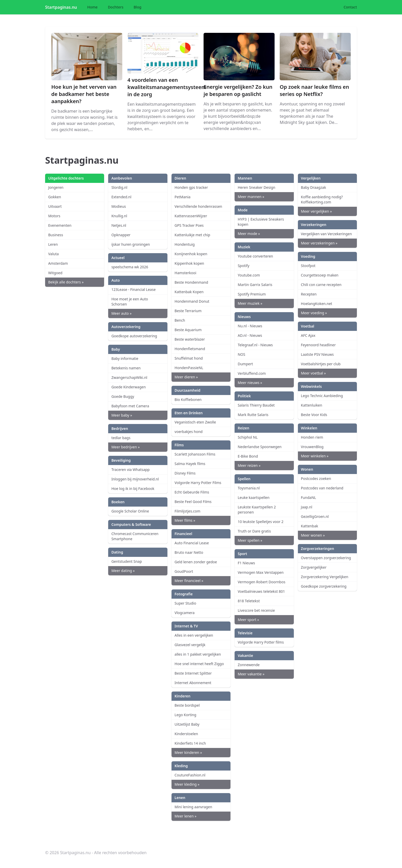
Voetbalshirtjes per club (321, 364)
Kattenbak (310, 526)
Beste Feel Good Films (193, 502)
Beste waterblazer (190, 339)
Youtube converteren (255, 256)
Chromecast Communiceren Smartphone (135, 536)
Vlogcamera (185, 613)
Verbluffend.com (252, 373)
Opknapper (121, 235)
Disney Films (185, 473)
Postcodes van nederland (322, 488)
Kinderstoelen (186, 734)
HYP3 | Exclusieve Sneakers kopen (261, 222)
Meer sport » (248, 620)
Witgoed (55, 273)
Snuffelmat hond (189, 358)
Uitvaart (55, 206)
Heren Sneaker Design (257, 187)
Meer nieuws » (250, 383)
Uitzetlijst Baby (187, 724)
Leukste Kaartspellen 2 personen (257, 510)
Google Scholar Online (130, 511)
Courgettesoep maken (320, 275)
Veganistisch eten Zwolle (195, 422)
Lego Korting (185, 715)
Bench (180, 320)
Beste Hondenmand (191, 282)
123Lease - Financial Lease (133, 289)
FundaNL (309, 497)
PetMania (183, 197)
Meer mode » (249, 234)
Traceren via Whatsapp (130, 470)
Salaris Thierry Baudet (256, 405)
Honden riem (312, 437)
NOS (241, 354)
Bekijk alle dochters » (66, 282)
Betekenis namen (126, 368)
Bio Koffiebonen (188, 400)
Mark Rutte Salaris (253, 415)
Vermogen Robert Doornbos (262, 582)
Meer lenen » (185, 816)
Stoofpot (308, 266)
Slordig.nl (119, 187)
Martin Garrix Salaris (255, 285)
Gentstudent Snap (127, 561)
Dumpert (245, 364)
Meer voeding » (314, 313)
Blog (137, 7)
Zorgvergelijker (314, 567)
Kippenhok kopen (189, 263)
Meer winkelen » (315, 456)
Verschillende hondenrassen (198, 206)
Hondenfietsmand (190, 349)
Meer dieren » (186, 377)
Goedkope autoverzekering (134, 336)
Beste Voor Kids (314, 415)
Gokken (55, 197)
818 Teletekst (249, 601)
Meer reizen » (249, 465)
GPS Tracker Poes (189, 225)
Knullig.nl (119, 216)
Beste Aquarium (188, 330)
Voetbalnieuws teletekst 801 (261, 591)
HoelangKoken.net (317, 304)
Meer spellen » (250, 540)
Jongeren (56, 187)
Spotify (243, 266)
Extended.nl (121, 197)
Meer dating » (123, 571)
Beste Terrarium (188, 311)
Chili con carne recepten (321, 285)
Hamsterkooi (185, 273)
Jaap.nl (307, 507)
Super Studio (185, 603)
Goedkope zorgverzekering (324, 586)
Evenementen (60, 225)
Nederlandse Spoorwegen (260, 447)
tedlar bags (121, 438)
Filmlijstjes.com (187, 511)
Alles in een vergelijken (194, 635)
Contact (350, 7)
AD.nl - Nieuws (250, 335)
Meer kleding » (187, 784)
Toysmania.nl (249, 488)
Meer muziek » (250, 303)
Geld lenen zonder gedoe (196, 562)
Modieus (119, 206)
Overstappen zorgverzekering (326, 558)
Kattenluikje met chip (192, 235)
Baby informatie (125, 358)
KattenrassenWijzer (191, 216)
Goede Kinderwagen (128, 387)
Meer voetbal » (313, 373)
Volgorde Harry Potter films (261, 642)
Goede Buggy (123, 396)
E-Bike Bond (248, 456)
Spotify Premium (252, 294)
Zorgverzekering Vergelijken (325, 577)
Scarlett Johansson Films (195, 454)
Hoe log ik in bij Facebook (133, 489)
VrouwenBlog (312, 447)
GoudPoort (184, 571)
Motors (54, 216)
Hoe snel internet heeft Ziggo (199, 664)
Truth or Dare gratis (254, 531)
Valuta (53, 254)
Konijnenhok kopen (191, 254)
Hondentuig (185, 244)
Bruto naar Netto (189, 552)
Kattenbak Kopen (189, 292)
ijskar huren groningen (130, 244)
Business (56, 235)
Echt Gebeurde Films (192, 492)
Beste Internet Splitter (193, 673)
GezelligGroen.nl (315, 516)
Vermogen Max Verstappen (261, 572)
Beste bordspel (187, 705)
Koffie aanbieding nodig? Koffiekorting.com (322, 199)
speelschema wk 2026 (130, 267)
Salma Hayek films (190, 464)
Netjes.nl (119, 225)
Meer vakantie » (251, 674)
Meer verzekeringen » (319, 243)
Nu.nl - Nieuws (250, 326)
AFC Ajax (308, 335)
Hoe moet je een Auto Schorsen (130, 302)
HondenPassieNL (189, 368)
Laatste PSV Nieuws (317, 354)
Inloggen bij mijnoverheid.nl (135, 479)
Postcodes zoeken (316, 479)
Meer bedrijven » (125, 447)
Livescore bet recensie (256, 610)
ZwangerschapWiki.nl (129, 377)
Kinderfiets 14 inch (190, 743)
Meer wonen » (313, 535)
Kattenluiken (312, 405)
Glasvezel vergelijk (190, 645)
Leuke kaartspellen (254, 497)
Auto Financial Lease (192, 543)
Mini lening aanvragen (193, 807)
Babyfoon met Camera (130, 406)
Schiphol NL (248, 437)
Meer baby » (122, 415)
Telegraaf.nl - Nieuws (255, 345)
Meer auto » (121, 313)
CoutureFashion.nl (190, 775)
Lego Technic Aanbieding (322, 396)
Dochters (116, 7)
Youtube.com (249, 275)
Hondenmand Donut (192, 301)
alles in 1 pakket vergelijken (198, 654)
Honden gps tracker (191, 187)
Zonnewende (249, 665)
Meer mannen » (251, 197)
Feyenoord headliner (318, 345)
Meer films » (185, 520)
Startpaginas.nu (61, 7)
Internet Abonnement (193, 683)
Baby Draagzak (314, 187)
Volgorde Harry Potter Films (198, 483)
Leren (53, 244)
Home (92, 7)
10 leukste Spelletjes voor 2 (260, 522)
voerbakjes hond (189, 432)
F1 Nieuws (246, 563)
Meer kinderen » (188, 752)
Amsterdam (58, 263)
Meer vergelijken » (316, 211)
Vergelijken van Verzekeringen (326, 234)
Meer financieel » (189, 581)
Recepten (309, 294)
